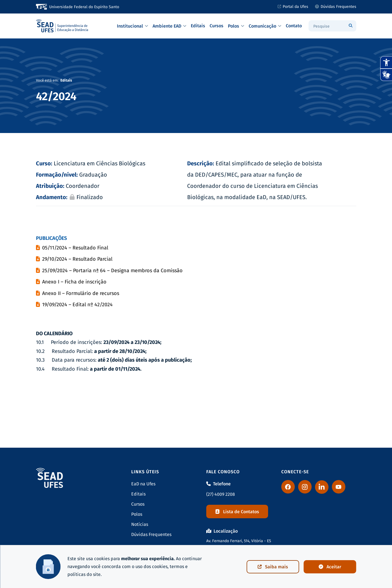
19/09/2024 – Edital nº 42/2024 (77, 305)
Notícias (140, 524)
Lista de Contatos (237, 512)
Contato (294, 26)
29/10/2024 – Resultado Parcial (77, 259)
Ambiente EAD (169, 26)
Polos (236, 26)
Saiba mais (273, 567)
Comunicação (265, 26)
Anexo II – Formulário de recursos (81, 293)
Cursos (217, 26)
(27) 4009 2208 (221, 494)
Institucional (132, 26)
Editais (198, 26)
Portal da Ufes (293, 7)
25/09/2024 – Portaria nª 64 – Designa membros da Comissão (113, 271)
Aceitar (330, 567)
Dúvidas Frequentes (336, 7)
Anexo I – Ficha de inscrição (74, 282)
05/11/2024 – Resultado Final (75, 248)
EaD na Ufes (143, 484)
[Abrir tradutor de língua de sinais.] (386, 75)
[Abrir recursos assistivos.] (386, 62)
